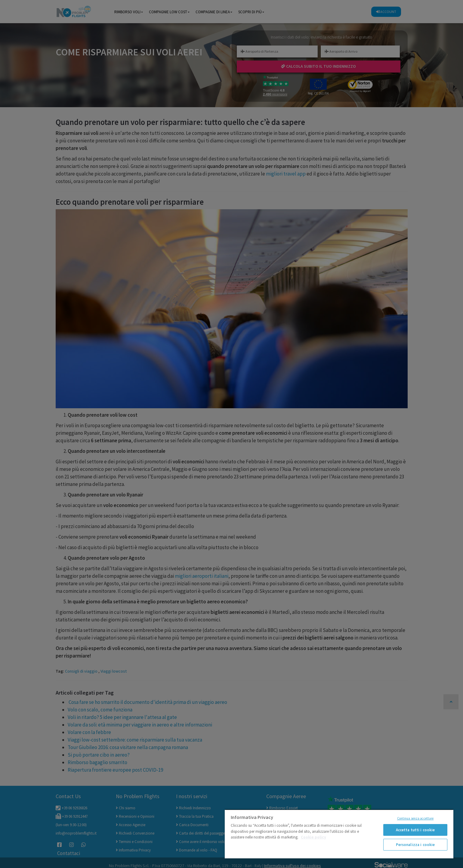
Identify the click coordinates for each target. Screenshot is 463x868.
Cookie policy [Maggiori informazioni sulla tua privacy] (313, 837)
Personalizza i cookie (415, 845)
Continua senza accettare (415, 818)
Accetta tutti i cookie (415, 830)
